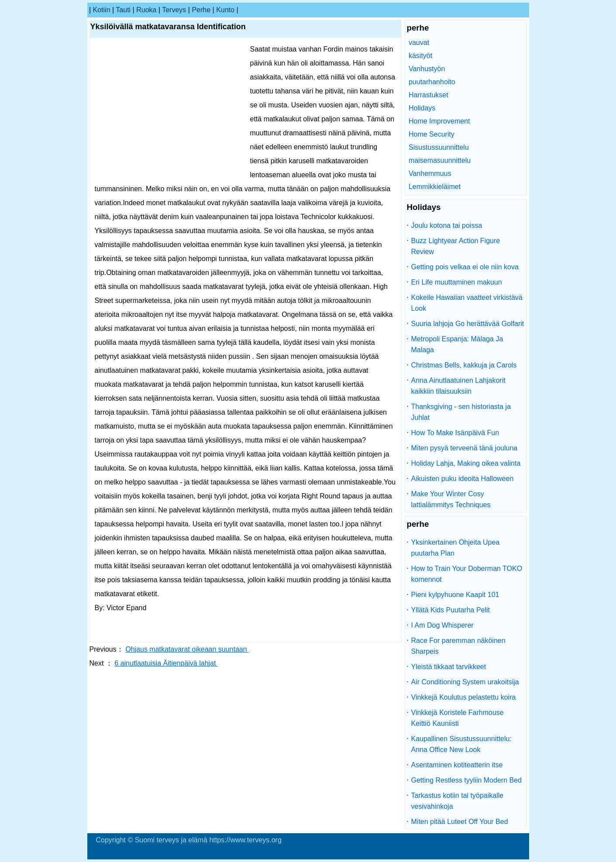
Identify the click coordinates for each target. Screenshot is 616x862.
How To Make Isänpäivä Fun (455, 433)
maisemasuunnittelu (440, 160)
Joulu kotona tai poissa (447, 225)
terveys (174, 10)
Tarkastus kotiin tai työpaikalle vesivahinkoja (458, 801)
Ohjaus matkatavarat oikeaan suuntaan (187, 649)
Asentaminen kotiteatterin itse (457, 765)
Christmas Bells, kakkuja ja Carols (464, 365)
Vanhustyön (427, 69)
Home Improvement (439, 121)
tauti (123, 10)
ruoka (146, 10)
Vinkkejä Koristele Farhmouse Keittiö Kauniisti (458, 718)
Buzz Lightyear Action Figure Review (456, 246)
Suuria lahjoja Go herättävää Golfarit (468, 324)
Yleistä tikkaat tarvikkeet (449, 667)
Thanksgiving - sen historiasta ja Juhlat (461, 412)
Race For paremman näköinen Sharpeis (458, 646)
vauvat (419, 43)
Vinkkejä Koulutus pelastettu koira (464, 697)
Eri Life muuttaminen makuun (457, 282)
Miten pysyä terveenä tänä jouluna (465, 448)
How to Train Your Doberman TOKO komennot (467, 574)
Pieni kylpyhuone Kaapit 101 (455, 595)
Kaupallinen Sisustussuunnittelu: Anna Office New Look (461, 744)
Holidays (422, 108)
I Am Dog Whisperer (442, 625)
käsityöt (420, 56)
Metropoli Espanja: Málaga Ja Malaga (457, 344)
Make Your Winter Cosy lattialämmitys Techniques (451, 499)
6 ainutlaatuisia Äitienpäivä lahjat (166, 663)
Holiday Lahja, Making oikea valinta (466, 463)
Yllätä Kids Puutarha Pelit (451, 610)
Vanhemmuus (430, 173)
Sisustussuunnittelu (439, 147)
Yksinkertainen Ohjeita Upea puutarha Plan (456, 548)
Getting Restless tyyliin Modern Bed (466, 780)
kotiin (102, 10)
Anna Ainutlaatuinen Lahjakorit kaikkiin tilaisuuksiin (458, 386)
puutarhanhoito (432, 82)
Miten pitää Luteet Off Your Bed (460, 822)
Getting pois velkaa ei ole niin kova (465, 267)
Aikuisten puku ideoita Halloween (463, 479)
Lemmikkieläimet (435, 187)
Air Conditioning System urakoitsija (465, 682)
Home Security (432, 134)
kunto (225, 10)
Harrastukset (428, 95)
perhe (201, 10)
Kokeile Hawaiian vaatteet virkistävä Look (467, 303)
